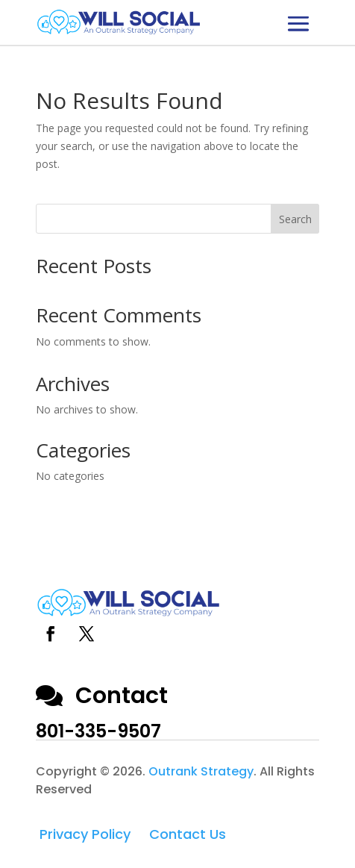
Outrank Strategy (201, 771)
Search (295, 219)
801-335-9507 (98, 731)
